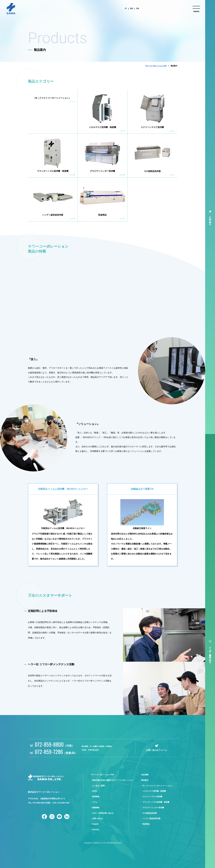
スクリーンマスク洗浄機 (152, 797)
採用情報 (96, 797)
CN (138, 8)
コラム (95, 802)
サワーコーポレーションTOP (156, 66)
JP (126, 8)
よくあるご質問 (98, 786)
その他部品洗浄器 (150, 813)
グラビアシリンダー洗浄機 (153, 808)
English (95, 824)
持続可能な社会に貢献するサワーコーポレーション (113, 780)
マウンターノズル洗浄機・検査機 (156, 802)
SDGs (95, 791)
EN (132, 8)
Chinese (96, 830)
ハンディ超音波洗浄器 (151, 819)
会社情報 (145, 775)
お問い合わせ (210, 219)
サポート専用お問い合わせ (210, 654)
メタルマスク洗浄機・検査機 (154, 791)
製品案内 (145, 780)
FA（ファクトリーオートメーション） (158, 786)
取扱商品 (146, 824)
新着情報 (96, 808)
